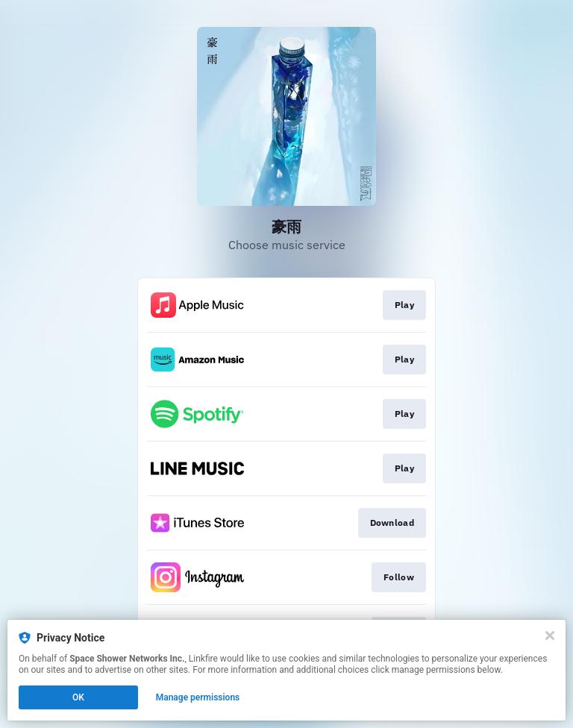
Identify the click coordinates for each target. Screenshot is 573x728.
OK (78, 697)
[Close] (550, 636)
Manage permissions (198, 697)
